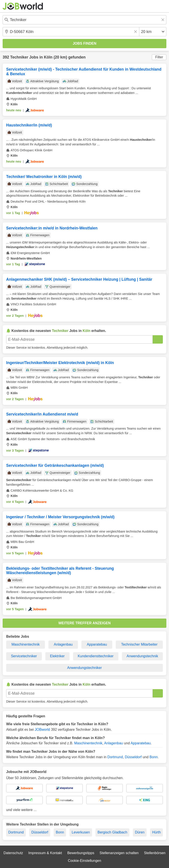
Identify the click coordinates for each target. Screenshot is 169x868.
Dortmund (115, 757)
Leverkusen (81, 832)
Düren (140, 832)
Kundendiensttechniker (96, 656)
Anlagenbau (63, 644)
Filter (159, 57)
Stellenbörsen (155, 853)
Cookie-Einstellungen (84, 861)
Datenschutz (13, 853)
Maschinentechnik (26, 644)
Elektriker (57, 656)
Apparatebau (97, 644)
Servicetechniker (24, 656)
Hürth (156, 832)
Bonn (153, 757)
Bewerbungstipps (81, 853)
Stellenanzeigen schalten (119, 853)
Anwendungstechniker (84, 668)
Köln (48, 57)
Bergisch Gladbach (112, 832)
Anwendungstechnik (142, 656)
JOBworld (42, 730)
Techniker (19, 57)
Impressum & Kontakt (45, 853)
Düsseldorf (133, 757)
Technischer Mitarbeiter (139, 644)
